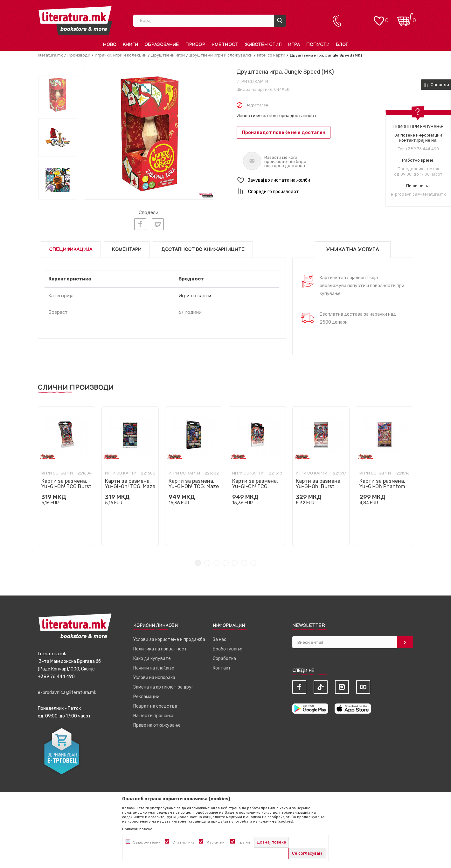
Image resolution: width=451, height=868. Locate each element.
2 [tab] (207, 563)
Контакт (222, 668)
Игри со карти (271, 55)
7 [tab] (253, 563)
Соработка (224, 659)
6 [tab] (244, 563)
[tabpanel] (66, 476)
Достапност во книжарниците (203, 249)
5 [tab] (235, 563)
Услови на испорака (154, 678)
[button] (325, 181)
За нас (220, 639)
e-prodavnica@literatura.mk (418, 194)
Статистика (184, 842)
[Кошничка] (405, 18)
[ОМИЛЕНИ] (379, 18)
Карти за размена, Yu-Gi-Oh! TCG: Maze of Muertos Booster (130, 486)
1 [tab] (198, 563)
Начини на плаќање (154, 668)
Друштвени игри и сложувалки (221, 55)
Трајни (244, 842)
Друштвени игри (168, 55)
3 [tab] (216, 563)
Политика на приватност (160, 649)
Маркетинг (216, 842)
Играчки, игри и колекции (121, 55)
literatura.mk (50, 55)
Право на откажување (157, 725)
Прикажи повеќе (137, 829)
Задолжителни (147, 842)
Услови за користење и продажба (169, 639)
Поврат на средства (155, 706)
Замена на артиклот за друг (163, 687)
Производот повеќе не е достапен (284, 132)
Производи (79, 55)
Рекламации (146, 697)
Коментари (127, 249)
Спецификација (71, 249)
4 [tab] (226, 563)
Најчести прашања (153, 716)
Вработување (228, 649)
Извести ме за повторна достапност (277, 116)
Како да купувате (152, 659)
